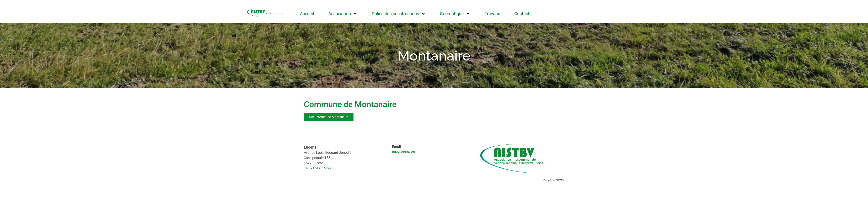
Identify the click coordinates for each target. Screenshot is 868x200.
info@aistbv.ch (404, 152)
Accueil (307, 14)
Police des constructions (399, 14)
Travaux (492, 14)
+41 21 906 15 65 (317, 168)
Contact (522, 14)
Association (343, 14)
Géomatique (455, 14)
